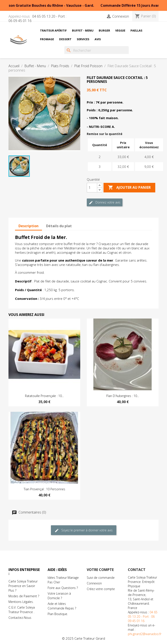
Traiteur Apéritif (53, 30)
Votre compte (100, 570)
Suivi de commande (101, 578)
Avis (98, 39)
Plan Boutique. (58, 614)
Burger (104, 30)
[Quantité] (92, 188)
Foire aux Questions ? (63, 588)
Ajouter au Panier (129, 188)
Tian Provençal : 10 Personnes (44, 489)
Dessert (65, 39)
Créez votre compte (101, 589)
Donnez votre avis (105, 203)
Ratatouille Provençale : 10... (44, 396)
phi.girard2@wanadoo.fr (145, 634)
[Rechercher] (97, 50)
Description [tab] (28, 226)
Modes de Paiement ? (24, 596)
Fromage (47, 39)
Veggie (120, 30)
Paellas (136, 30)
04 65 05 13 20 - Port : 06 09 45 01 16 (37, 18)
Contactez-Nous (20, 618)
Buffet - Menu (83, 30)
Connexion (94, 583)
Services (83, 39)
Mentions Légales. (21, 602)
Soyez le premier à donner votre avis (84, 530)
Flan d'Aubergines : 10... (123, 396)
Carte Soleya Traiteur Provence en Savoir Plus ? (23, 586)
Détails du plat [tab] (59, 226)
